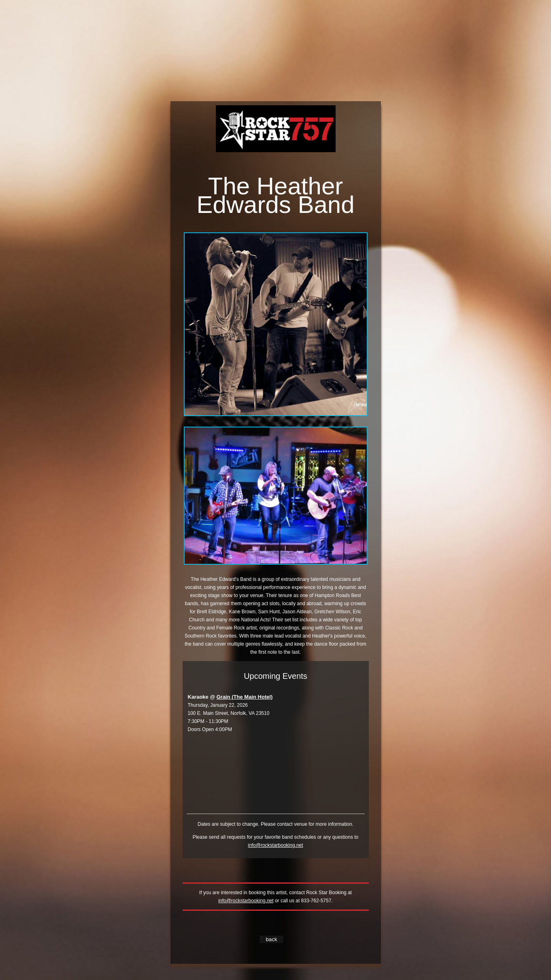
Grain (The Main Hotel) (245, 697)
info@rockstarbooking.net (275, 845)
